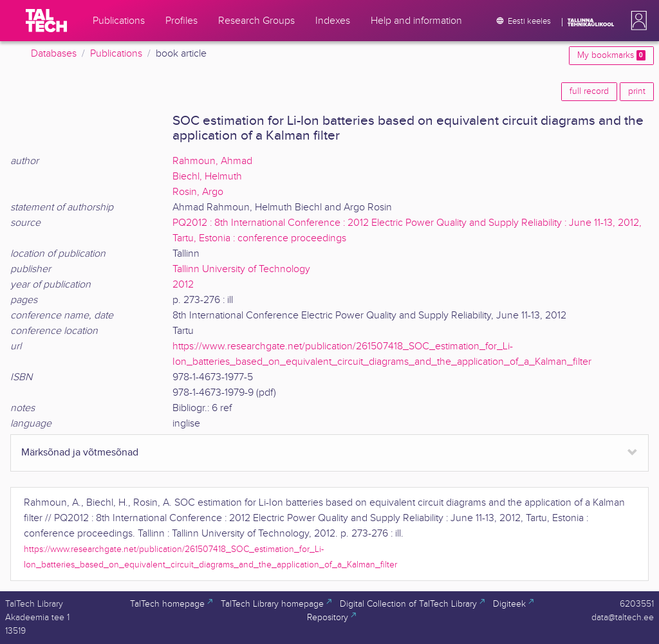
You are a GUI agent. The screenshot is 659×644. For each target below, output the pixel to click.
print (637, 91)
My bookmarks (611, 55)
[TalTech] (46, 21)
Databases (54, 54)
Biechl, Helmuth (207, 177)
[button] (636, 21)
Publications (116, 54)
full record (589, 91)
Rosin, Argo (198, 192)
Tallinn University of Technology (241, 269)
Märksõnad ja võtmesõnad (80, 453)
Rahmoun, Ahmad (212, 161)
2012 (183, 285)
